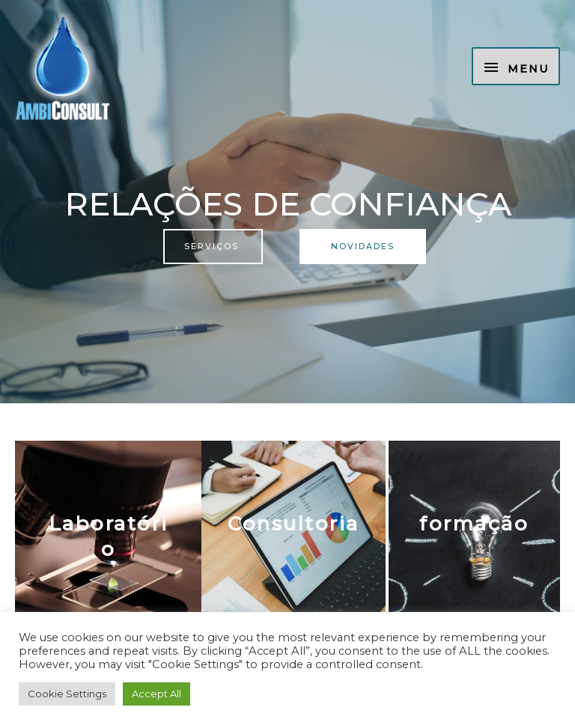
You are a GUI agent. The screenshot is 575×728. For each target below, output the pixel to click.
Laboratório (109, 536)
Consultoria (293, 524)
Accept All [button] (156, 694)
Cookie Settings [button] (67, 694)
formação (474, 524)
